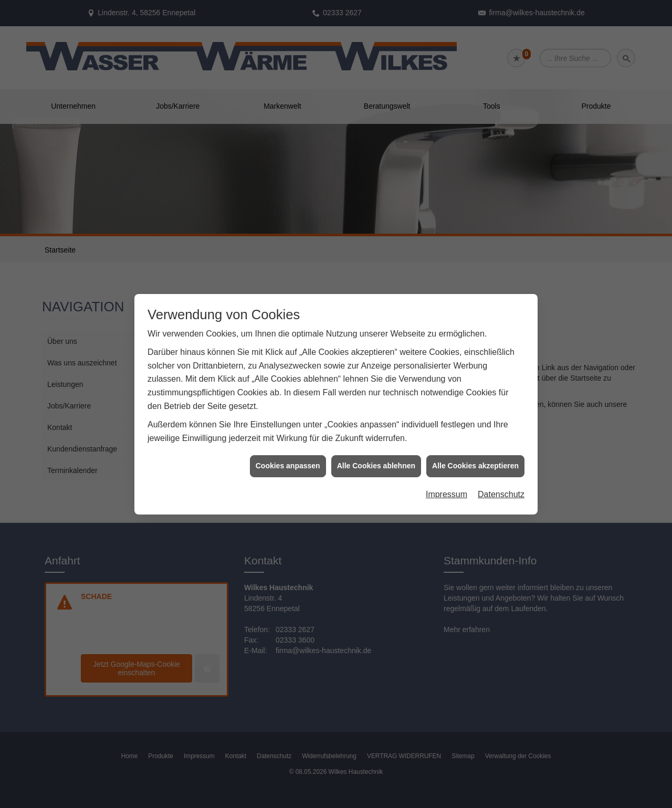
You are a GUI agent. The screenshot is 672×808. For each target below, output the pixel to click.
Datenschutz (501, 460)
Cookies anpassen (288, 432)
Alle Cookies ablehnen (376, 432)
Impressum (447, 460)
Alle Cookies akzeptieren (475, 432)
